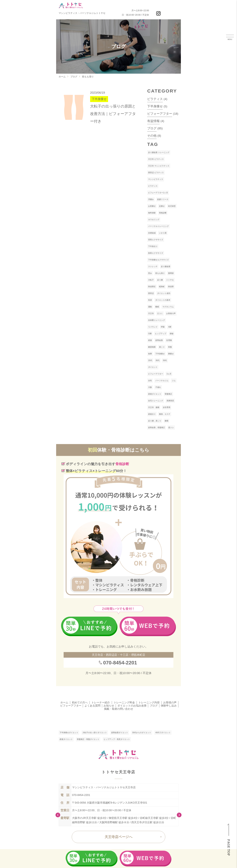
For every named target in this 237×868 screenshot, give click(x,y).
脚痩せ (171, 354)
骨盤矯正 (168, 394)
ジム (174, 381)
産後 (150, 340)
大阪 (150, 387)
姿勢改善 (159, 340)
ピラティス (155, 99)
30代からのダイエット (142, 733)
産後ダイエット (155, 394)
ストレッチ (153, 267)
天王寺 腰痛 (154, 407)
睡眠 (157, 307)
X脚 (170, 327)
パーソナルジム (162, 381)
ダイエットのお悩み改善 (132, 706)
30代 (158, 360)
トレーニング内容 (149, 703)
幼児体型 (172, 206)
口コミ (160, 313)
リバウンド (153, 327)
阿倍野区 (152, 287)
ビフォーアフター (160, 114)
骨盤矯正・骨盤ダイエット (88, 739)
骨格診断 (163, 213)
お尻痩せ (152, 206)
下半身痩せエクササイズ (158, 260)
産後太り (152, 414)
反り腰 (160, 280)
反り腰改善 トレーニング (159, 152)
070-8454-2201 (120, 663)
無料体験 (152, 213)
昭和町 (162, 287)
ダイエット (153, 367)
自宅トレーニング (156, 401)
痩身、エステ (165, 414)
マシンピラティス (156, 179)
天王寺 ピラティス (156, 159)
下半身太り (153, 246)
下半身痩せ (155, 106)
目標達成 (152, 233)
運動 (150, 307)
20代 (150, 360)
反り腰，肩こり (155, 421)
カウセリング (154, 220)
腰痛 (167, 421)
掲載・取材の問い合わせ (119, 709)
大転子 (151, 280)
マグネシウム (168, 307)
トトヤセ (170, 280)
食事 (150, 354)
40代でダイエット (163, 733)
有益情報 (153, 121)
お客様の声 (171, 313)
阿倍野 (171, 287)
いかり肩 (163, 233)
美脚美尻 (170, 401)
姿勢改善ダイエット (120, 733)
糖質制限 (152, 347)
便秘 (172, 334)
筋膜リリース (163, 199)
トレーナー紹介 (101, 703)
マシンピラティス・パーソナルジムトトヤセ (82, 13)
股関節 (171, 273)
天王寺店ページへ (119, 837)
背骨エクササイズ (156, 240)
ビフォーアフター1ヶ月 (158, 193)
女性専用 (167, 407)
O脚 (150, 334)
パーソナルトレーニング (158, 226)
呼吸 (163, 327)
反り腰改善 (166, 267)
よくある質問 (92, 706)
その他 (152, 136)
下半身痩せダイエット (69, 733)
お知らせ (109, 706)
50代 (165, 360)
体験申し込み (169, 706)
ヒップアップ (161, 334)
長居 (150, 300)
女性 (150, 381)
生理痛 (169, 340)
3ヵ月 (169, 374)
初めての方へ (80, 703)
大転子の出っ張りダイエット (95, 733)
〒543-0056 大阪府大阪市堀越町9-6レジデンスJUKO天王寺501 (110, 803)
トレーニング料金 (124, 703)
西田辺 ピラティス (156, 173)
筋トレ (171, 428)
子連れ (158, 387)
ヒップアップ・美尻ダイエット (117, 739)
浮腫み (151, 199)
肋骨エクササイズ (156, 253)
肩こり (162, 347)
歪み (150, 273)
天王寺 (151, 313)
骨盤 (170, 347)
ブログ (74, 77)
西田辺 (151, 293)
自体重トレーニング (157, 320)
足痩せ (162, 206)
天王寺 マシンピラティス (159, 166)
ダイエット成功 (164, 293)
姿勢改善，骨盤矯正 (157, 428)
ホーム (62, 77)
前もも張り (160, 273)
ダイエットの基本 (163, 300)
